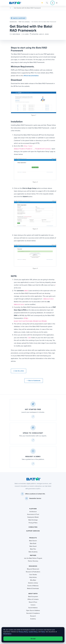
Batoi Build (33, 543)
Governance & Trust (33, 514)
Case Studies (33, 575)
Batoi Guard (33, 546)
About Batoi (33, 594)
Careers (33, 605)
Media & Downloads (33, 588)
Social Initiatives (33, 608)
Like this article (19, 371)
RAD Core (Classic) (24, 22)
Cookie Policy (33, 632)
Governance (7, 634)
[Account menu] (52, 3)
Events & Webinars (33, 586)
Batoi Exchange (33, 520)
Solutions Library (33, 583)
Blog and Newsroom (33, 569)
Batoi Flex (33, 549)
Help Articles (33, 577)
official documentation (31, 76)
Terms (43, 632)
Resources (33, 566)
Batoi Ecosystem (33, 597)
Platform (33, 509)
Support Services (33, 531)
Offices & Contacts (33, 599)
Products (33, 538)
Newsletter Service (35, 498)
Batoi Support (18, 18)
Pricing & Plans (33, 523)
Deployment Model (33, 517)
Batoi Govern (33, 541)
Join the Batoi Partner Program (33, 558)
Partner (33, 555)
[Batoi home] (33, 479)
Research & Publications (33, 572)
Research (33, 616)
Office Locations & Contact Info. (35, 494)
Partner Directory (33, 561)
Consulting (33, 527)
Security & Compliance (33, 613)
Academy (33, 619)
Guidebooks (13, 22)
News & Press (33, 602)
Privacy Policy (23, 632)
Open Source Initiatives (33, 610)
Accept (33, 639)
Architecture (33, 512)
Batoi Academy (33, 552)
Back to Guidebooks (34, 381)
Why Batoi (33, 580)
